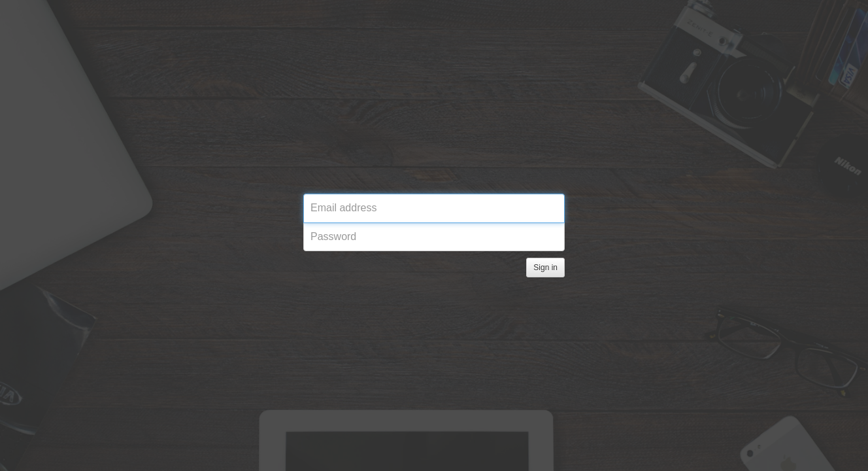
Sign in (545, 268)
